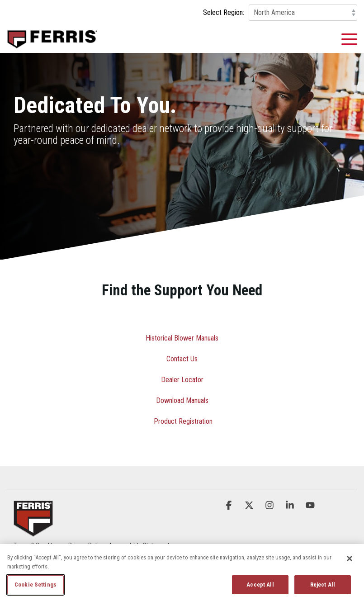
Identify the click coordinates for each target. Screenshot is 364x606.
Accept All (260, 585)
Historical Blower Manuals (182, 338)
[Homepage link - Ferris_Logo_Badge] (33, 531)
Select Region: (224, 13)
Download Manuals (182, 400)
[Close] (350, 559)
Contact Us (182, 359)
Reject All (323, 585)
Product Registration (183, 421)
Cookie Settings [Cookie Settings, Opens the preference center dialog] (35, 585)
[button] (349, 38)
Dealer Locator (182, 380)
